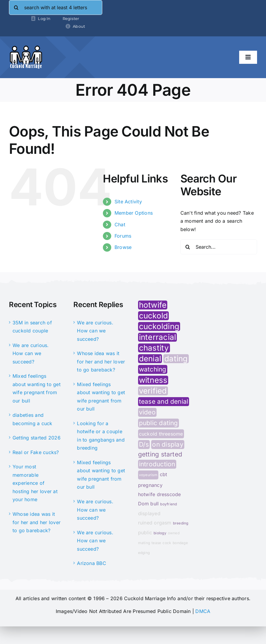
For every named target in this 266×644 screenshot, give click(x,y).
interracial (158, 337)
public (145, 532)
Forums (123, 236)
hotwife (153, 305)
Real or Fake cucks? (36, 452)
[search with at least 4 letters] (56, 7)
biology (160, 533)
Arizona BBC (92, 563)
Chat (120, 225)
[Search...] (219, 247)
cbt (164, 474)
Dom (144, 504)
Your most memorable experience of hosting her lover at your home (35, 483)
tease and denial (164, 401)
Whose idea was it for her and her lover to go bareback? (37, 522)
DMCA (203, 611)
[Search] (16, 7)
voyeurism (148, 475)
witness (153, 380)
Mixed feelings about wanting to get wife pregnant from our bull (37, 388)
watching (153, 369)
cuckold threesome (161, 434)
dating (176, 359)
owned (174, 533)
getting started (160, 454)
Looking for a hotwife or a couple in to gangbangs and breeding (101, 436)
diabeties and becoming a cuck (33, 419)
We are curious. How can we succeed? (31, 353)
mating (144, 543)
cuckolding (159, 326)
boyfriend (168, 504)
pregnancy (150, 485)
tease (156, 543)
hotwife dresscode (160, 494)
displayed (149, 513)
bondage (180, 543)
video (147, 412)
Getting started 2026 (37, 438)
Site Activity (128, 202)
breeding (181, 523)
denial (150, 359)
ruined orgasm (155, 523)
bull (154, 504)
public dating (158, 423)
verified (153, 391)
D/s (144, 444)
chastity (154, 348)
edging (144, 553)
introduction (157, 464)
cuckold (154, 316)
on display (168, 444)
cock (167, 543)
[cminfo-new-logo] (26, 48)
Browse (123, 247)
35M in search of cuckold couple (32, 327)
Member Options (134, 213)
